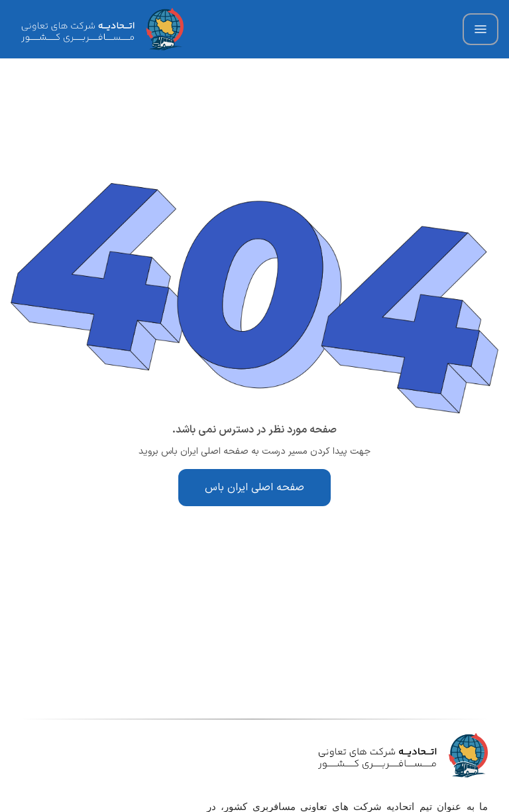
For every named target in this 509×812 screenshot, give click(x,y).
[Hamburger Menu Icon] (481, 29)
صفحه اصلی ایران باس (254, 488)
